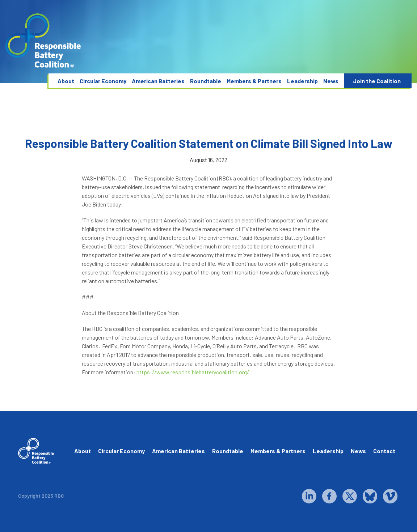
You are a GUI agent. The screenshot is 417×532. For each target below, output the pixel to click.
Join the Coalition (377, 81)
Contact (384, 451)
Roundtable (206, 81)
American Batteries (158, 81)
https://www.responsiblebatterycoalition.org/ (192, 372)
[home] (43, 41)
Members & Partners (254, 81)
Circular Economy (103, 81)
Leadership (302, 81)
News (331, 81)
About (66, 81)
